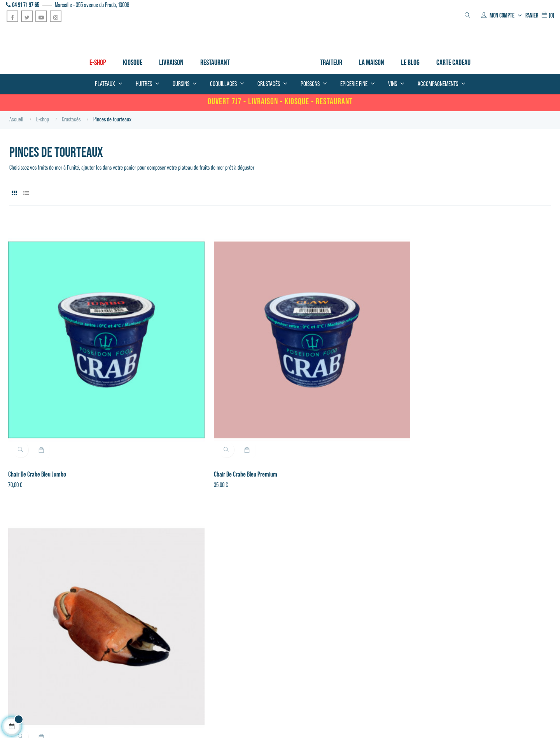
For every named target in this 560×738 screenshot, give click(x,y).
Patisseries (156, 641)
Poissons (154, 619)
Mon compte (251, 587)
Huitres (153, 608)
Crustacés (155, 587)
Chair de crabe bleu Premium (179, 387)
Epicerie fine (158, 630)
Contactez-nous (254, 608)
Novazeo (121, 722)
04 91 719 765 (18, 605)
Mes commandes (255, 598)
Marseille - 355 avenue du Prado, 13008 (92, 5)
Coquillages (157, 598)
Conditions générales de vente (35, 682)
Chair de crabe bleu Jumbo (38, 387)
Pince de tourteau (306, 387)
